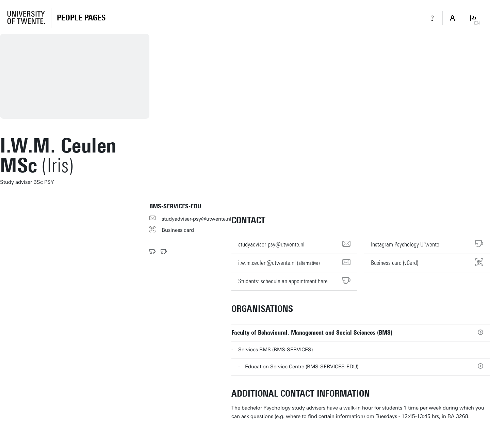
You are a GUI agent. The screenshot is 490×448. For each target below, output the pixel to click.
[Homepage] (81, 18)
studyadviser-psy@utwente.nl (197, 219)
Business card (178, 230)
